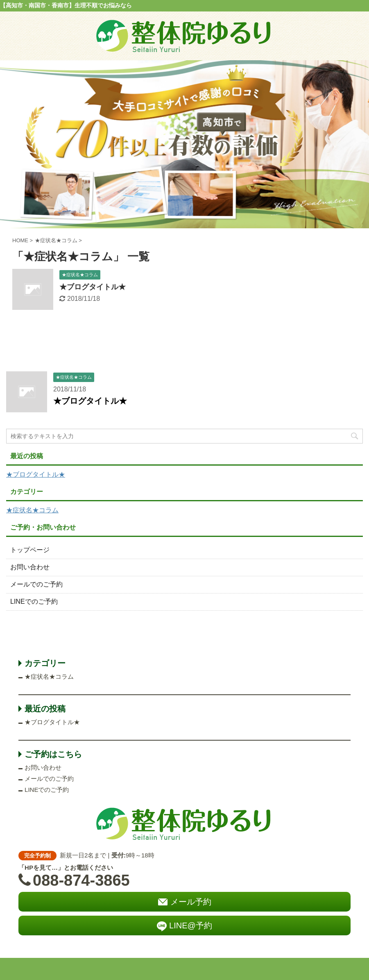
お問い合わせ (30, 567)
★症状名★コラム (32, 510)
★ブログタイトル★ (93, 287)
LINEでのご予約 (34, 601)
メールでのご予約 (36, 584)
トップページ (30, 550)
